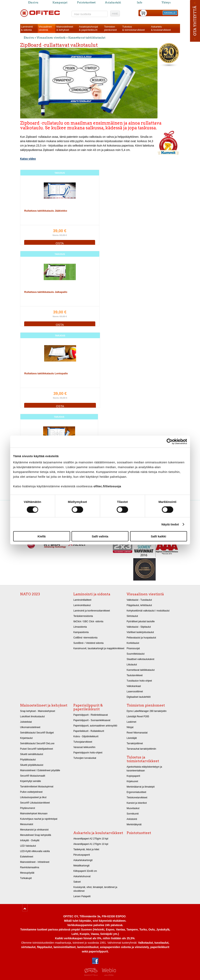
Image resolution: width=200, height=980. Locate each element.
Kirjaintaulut (26, 738)
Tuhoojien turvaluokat (85, 758)
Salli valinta (100, 536)
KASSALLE (170, 13)
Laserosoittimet (135, 692)
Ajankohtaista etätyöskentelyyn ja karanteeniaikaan (144, 769)
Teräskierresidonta (83, 616)
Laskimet (131, 722)
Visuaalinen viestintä (51, 38)
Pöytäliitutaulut (28, 760)
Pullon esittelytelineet (31, 792)
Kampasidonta (81, 632)
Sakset (77, 882)
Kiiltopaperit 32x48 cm (85, 871)
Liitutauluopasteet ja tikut (33, 797)
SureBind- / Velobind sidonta (88, 643)
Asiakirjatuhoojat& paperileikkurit (88, 28)
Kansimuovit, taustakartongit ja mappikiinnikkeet (99, 648)
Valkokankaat (134, 686)
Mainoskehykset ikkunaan (34, 814)
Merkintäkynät (134, 824)
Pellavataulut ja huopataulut (141, 638)
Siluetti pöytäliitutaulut (32, 765)
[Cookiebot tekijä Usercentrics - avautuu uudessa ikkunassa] (170, 441)
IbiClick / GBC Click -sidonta (88, 621)
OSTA (60, 243)
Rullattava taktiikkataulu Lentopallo (46, 373)
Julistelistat (26, 722)
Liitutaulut (132, 665)
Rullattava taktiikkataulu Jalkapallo (46, 292)
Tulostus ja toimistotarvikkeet (143, 759)
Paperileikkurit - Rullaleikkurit (89, 731)
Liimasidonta (80, 627)
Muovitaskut (133, 808)
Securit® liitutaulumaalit (33, 776)
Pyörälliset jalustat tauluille (141, 621)
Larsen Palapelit (82, 896)
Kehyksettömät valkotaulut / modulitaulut (148, 611)
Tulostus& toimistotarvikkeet (134, 28)
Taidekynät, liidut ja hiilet (86, 849)
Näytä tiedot (170, 524)
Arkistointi (132, 819)
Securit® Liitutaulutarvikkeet (35, 803)
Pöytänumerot (28, 808)
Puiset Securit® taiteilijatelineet (37, 749)
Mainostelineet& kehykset (65, 28)
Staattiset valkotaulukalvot (140, 659)
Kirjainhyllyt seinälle (31, 781)
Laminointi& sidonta (27, 28)
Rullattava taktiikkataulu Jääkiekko (46, 211)
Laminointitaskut (82, 605)
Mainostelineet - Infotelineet (35, 862)
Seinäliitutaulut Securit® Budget (37, 733)
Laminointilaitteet (82, 600)
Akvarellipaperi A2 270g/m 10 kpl (91, 839)
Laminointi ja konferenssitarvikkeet (92, 611)
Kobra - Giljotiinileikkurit (86, 736)
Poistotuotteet (86, 2)
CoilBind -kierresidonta (85, 638)
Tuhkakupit (26, 878)
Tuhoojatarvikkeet (83, 742)
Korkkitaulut (133, 643)
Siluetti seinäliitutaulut (32, 754)
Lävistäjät (132, 738)
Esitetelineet (27, 857)
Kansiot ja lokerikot (137, 803)
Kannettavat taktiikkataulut (87, 38)
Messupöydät (27, 873)
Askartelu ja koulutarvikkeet (98, 833)
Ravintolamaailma (30, 867)
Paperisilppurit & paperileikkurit (88, 707)
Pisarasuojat (133, 648)
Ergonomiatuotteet (136, 792)
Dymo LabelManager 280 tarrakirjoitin (147, 711)
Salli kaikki (159, 536)
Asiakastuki (113, 2)
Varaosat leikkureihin (84, 747)
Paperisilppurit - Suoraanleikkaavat (92, 720)
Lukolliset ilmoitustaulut (32, 716)
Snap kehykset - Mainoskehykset (38, 711)
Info (140, 2)
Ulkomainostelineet (30, 727)
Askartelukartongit (83, 860)
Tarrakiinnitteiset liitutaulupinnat (37, 787)
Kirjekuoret (132, 781)
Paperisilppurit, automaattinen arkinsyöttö (95, 726)
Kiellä (42, 536)
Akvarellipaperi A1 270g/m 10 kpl (91, 844)
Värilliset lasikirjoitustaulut (140, 632)
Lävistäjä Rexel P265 (138, 716)
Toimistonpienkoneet (110, 28)
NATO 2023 (30, 594)
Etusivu (33, 2)
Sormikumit (133, 814)
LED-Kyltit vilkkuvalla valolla (35, 851)
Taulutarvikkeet (135, 675)
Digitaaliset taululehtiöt (139, 697)
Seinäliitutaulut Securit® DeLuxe (37, 743)
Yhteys (166, 2)
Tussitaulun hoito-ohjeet (139, 681)
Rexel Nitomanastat (137, 733)
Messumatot (27, 824)
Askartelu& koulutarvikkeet (161, 28)
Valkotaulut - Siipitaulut (139, 627)
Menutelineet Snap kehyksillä (36, 835)
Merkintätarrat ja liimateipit (141, 787)
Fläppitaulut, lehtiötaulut (139, 605)
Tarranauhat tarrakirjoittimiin (141, 749)
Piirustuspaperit (82, 855)
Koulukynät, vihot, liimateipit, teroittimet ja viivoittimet (95, 889)
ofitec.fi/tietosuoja (107, 486)
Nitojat (130, 727)
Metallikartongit (81, 866)
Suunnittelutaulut (136, 654)
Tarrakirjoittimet (135, 743)
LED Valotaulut (28, 846)
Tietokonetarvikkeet (137, 798)
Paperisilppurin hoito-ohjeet (88, 753)
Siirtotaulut (132, 616)
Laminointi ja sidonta (92, 594)
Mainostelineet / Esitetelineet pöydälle (40, 770)
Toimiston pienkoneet (146, 705)
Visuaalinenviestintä (45, 28)
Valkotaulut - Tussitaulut (139, 600)
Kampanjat (60, 2)
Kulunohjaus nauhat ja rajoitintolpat (39, 819)
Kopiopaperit (133, 776)
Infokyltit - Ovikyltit (30, 840)
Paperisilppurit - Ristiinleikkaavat (91, 715)
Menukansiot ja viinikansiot (34, 830)
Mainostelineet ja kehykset (44, 705)
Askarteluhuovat (82, 876)
